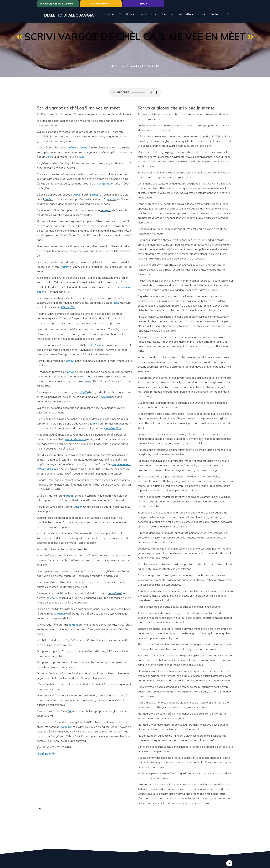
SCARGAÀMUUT (101, 4)
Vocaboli (167, 15)
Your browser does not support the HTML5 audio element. (135, 92)
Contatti (215, 15)
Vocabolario (148, 15)
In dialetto (186, 15)
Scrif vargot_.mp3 (41, 809)
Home (110, 15)
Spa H (143, 4)
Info (202, 15)
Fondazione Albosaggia (58, 4)
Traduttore (127, 15)
